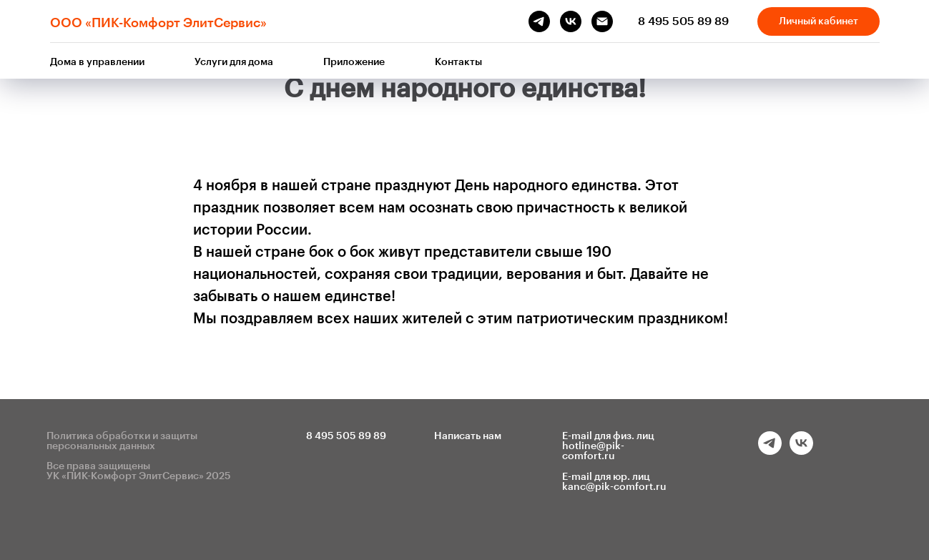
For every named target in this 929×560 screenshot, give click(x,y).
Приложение (354, 62)
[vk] (571, 21)
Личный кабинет (819, 21)
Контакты (458, 62)
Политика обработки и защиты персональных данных (122, 441)
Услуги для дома (234, 62)
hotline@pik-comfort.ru (593, 451)
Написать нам (468, 436)
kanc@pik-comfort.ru (614, 487)
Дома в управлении (97, 62)
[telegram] (539, 21)
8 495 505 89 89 (683, 21)
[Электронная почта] (602, 21)
